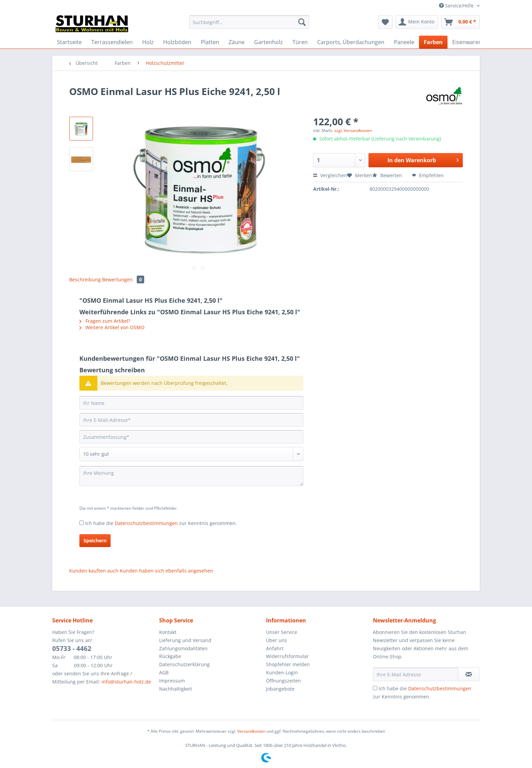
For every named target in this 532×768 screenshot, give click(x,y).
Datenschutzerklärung (184, 664)
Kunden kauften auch (94, 571)
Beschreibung (85, 279)
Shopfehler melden (288, 664)
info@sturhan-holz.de (126, 682)
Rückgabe (170, 656)
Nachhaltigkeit (176, 689)
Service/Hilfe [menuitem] (457, 6)
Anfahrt (275, 648)
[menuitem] (249, 25)
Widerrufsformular (287, 656)
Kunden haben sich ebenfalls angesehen (166, 571)
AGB (164, 672)
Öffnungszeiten (283, 681)
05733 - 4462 (72, 649)
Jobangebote (280, 689)
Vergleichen (330, 175)
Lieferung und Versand (185, 640)
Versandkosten (251, 731)
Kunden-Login (282, 672)
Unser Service (282, 632)
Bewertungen (123, 279)
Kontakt (168, 632)
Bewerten (388, 175)
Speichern (95, 540)
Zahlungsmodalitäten (183, 648)
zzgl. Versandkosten (353, 130)
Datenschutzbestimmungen (146, 523)
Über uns (277, 640)
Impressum (172, 681)
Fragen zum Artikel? (105, 321)
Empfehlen (428, 175)
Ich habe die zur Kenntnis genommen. (161, 523)
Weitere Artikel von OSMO (112, 327)
